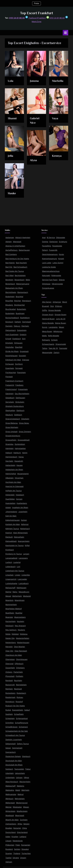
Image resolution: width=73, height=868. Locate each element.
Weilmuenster (11, 794)
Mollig (44, 336)
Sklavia (62, 280)
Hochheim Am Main (13, 482)
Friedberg (19, 385)
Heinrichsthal (11, 474)
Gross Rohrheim (12, 427)
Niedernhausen (23, 643)
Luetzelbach (24, 583)
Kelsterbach (25, 529)
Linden (18, 575)
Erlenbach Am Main (13, 360)
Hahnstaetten (20, 448)
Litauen (8, 841)
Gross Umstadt (11, 432)
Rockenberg (10, 693)
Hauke (12, 193)
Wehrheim (25, 790)
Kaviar (61, 254)
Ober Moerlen (19, 647)
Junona (34, 81)
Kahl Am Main (11, 516)
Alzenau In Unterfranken (15, 246)
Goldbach (18, 415)
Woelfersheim (22, 811)
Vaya (55, 118)
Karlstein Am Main (13, 524)
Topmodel (63, 348)
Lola (11, 81)
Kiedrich (9, 533)
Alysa (33, 160)
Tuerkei (8, 858)
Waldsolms (10, 790)
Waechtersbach (12, 782)
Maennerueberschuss (51, 271)
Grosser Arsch (48, 315)
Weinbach (9, 799)
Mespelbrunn (24, 592)
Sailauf (27, 710)
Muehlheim (10, 613)
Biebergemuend (23, 284)
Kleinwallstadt (11, 541)
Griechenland (22, 832)
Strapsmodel (61, 344)
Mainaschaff (10, 588)
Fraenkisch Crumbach (14, 381)
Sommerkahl (17, 748)
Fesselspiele (57, 246)
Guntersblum (20, 444)
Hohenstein (10, 495)
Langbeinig (53, 327)
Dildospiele (61, 238)
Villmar (26, 778)
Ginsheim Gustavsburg (15, 406)
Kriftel (27, 546)
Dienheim (25, 326)
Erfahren (59, 306)
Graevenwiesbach (13, 419)
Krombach (10, 550)
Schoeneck (23, 727)
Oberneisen (10, 659)
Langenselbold (11, 558)
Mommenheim (11, 605)
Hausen (20, 465)
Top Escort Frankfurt (37, 13)
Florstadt (9, 377)
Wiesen (26, 807)
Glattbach (20, 411)
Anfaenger (57, 302)
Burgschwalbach (12, 318)
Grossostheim (11, 440)
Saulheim (9, 714)
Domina (45, 242)
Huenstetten (10, 503)
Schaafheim (19, 714)
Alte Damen (47, 302)
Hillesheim (9, 478)
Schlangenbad (22, 719)
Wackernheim (25, 782)
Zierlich (56, 353)
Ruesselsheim (18, 710)
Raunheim (18, 681)
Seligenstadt (11, 744)
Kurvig (45, 327)
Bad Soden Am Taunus (15, 271)
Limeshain (9, 575)
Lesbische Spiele (49, 267)
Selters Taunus (23, 744)
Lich (18, 567)
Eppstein (22, 356)
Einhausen (18, 343)
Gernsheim (10, 402)
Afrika (20, 824)
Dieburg (17, 326)
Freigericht (10, 385)
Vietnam (9, 862)
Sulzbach (9, 769)
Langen (26, 554)
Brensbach (27, 301)
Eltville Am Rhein (12, 351)
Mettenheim (17, 596)
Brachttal (19, 297)
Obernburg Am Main (14, 655)
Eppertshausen (12, 356)
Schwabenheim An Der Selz (17, 731)
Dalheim (18, 322)
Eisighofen (10, 347)
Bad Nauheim (21, 263)
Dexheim (9, 326)
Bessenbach (19, 280)
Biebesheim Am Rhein (14, 288)
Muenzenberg (20, 617)
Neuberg (21, 630)
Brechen (18, 301)
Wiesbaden (17, 807)
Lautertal (17, 562)
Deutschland (11, 832)
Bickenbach (10, 284)
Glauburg (9, 415)
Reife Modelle (54, 336)
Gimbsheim (20, 402)
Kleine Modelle (48, 323)
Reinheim (9, 689)
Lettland (23, 837)
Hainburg (17, 453)
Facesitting (47, 246)
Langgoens (23, 558)
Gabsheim (9, 394)
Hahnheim (9, 448)
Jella (10, 156)
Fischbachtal (11, 373)
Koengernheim (24, 541)
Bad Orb (9, 267)
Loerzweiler (22, 579)
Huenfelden (10, 499)
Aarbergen (10, 238)
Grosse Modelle (55, 310)
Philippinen (10, 845)
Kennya (57, 156)
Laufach (9, 562)
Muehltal (19, 613)
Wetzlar (9, 807)
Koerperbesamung (50, 259)
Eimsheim (9, 343)
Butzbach (9, 322)
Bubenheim (21, 309)
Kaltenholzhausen (13, 520)
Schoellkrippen (11, 727)
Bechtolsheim (20, 276)
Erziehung (63, 242)
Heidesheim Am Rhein (14, 470)
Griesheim (25, 419)
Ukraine (16, 858)
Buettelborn (25, 318)
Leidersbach (10, 567)
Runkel (8, 710)
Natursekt (46, 276)
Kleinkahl (9, 537)
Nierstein (9, 647)
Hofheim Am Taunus (14, 491)
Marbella (58, 81)
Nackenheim (11, 621)
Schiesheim (10, 719)
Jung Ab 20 (61, 319)
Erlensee (26, 360)
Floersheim (21, 373)
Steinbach (26, 756)
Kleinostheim (19, 537)
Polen (18, 845)
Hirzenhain (19, 478)
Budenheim (10, 313)
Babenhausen (24, 250)
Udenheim (10, 773)
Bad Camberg (11, 254)
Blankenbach (23, 292)
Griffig (45, 310)
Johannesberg (11, 512)
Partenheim (18, 672)
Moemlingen (20, 600)
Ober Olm (9, 651)
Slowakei (25, 849)
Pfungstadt (10, 676)
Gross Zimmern (25, 432)
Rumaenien (26, 845)
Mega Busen (47, 331)
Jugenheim (23, 512)
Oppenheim (10, 668)
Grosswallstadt (24, 440)
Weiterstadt (10, 803)
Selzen (8, 748)
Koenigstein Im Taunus (15, 546)
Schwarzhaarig (48, 344)
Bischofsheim (11, 292)
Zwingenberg (11, 824)
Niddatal (15, 634)
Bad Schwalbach (20, 267)
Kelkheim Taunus (12, 529)
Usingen (19, 778)
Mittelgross (58, 331)
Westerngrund (22, 803)
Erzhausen (10, 364)
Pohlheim (19, 676)
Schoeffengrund (21, 723)
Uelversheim (20, 773)
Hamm (25, 453)
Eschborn (19, 364)
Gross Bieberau (12, 423)
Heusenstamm (23, 474)
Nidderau (24, 634)
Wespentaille (47, 353)
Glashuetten (10, 411)
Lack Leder (47, 263)
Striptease (46, 284)
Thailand (17, 854)
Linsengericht (11, 579)
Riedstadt (18, 689)
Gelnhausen (20, 398)
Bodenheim (10, 297)
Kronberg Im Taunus (14, 554)
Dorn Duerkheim (12, 335)
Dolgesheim (22, 330)
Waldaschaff (10, 786)
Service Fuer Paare (50, 280)
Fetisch (45, 250)
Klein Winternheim (20, 533)
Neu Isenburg (11, 630)
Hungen (19, 499)
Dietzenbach (11, 330)
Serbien (17, 849)
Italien (8, 837)
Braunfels (9, 301)
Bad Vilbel (9, 276)
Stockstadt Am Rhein (14, 765)
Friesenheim (23, 389)
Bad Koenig (10, 263)
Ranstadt (9, 681)
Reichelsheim (21, 685)
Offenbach (19, 664)
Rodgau (20, 697)
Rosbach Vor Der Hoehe (15, 706)
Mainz (15, 592)
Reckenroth (10, 685)
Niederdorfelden (23, 638)
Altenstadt (17, 242)
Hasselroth (19, 461)
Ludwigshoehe (11, 583)
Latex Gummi (58, 263)
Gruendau (9, 444)
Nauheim (20, 621)
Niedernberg (11, 643)
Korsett (61, 259)
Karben (24, 520)
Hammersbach (11, 457)
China (25, 828)
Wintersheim (10, 811)
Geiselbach (10, 398)
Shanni (12, 118)
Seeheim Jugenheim (14, 740)
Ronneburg (10, 702)
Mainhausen (21, 588)
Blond (65, 302)
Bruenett (46, 306)
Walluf (18, 790)
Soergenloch (11, 752)
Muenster (9, 617)
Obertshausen (22, 659)
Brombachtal (19, 305)
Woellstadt (10, 816)
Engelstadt (24, 351)
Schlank (54, 340)
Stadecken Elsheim (13, 756)
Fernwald (19, 368)
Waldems (20, 786)
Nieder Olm (10, 638)
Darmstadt (27, 322)
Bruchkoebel (11, 309)
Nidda (8, 634)
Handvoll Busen (48, 319)
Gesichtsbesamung (50, 254)
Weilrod (20, 794)
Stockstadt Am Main (14, 761)
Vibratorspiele (57, 284)
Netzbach (9, 626)
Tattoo (45, 348)
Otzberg (9, 672)
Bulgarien (17, 828)
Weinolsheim (20, 799)
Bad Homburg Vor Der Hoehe (17, 259)
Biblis (28, 280)
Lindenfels (26, 575)
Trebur (28, 769)
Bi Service (51, 238)
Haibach (9, 453)
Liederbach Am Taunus (15, 571)
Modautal (27, 596)
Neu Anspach (20, 626)
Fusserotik (53, 250)
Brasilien (9, 828)
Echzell (8, 339)
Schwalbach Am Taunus (15, 735)
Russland (9, 849)
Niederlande (18, 841)
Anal (44, 238)
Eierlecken (54, 242)
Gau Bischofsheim (22, 394)
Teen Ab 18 (53, 348)
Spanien (9, 854)
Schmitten (10, 723)
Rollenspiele (56, 276)
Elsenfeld (19, 347)
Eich (24, 339)
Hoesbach (20, 495)
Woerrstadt (20, 816)
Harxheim (9, 461)
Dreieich (23, 335)
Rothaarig (46, 340)
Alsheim (9, 242)
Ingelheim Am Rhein (20, 508)
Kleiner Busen (60, 323)
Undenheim (10, 778)
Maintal (8, 592)
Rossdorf (19, 702)
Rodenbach (21, 693)
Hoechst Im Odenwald (14, 486)
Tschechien (26, 854)
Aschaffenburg (11, 250)
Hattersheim (10, 465)
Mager (61, 327)
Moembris (9, 600)
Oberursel (9, 664)
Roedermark (10, 697)
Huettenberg (22, 503)
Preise (36, 3)
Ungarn (23, 858)
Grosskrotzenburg (13, 436)
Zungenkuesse (48, 288)
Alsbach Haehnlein (23, 238)
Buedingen (20, 313)
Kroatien (15, 837)
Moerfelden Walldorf (14, 609)
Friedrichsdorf (11, 389)
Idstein (8, 508)
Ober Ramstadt (21, 651)
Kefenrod (25, 524)
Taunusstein (19, 769)
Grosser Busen (60, 315)
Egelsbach (17, 339)
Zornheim (24, 820)
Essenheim (10, 368)
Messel (8, 596)
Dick (52, 306)
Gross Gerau (24, 423)
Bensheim (9, 280)
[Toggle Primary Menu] (65, 33)
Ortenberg (20, 668)
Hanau (21, 457)
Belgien (26, 824)
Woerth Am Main (12, 820)
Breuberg (9, 305)
